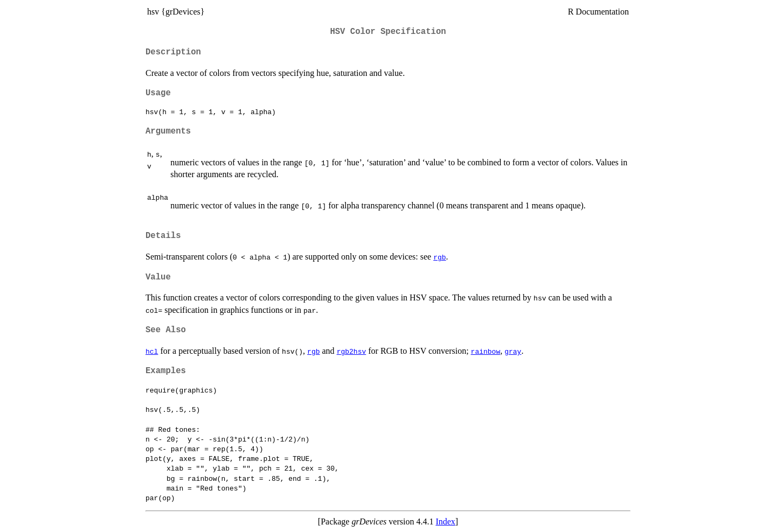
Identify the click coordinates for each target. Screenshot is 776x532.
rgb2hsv (352, 351)
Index (445, 521)
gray (513, 351)
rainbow (486, 351)
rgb (439, 257)
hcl (152, 351)
